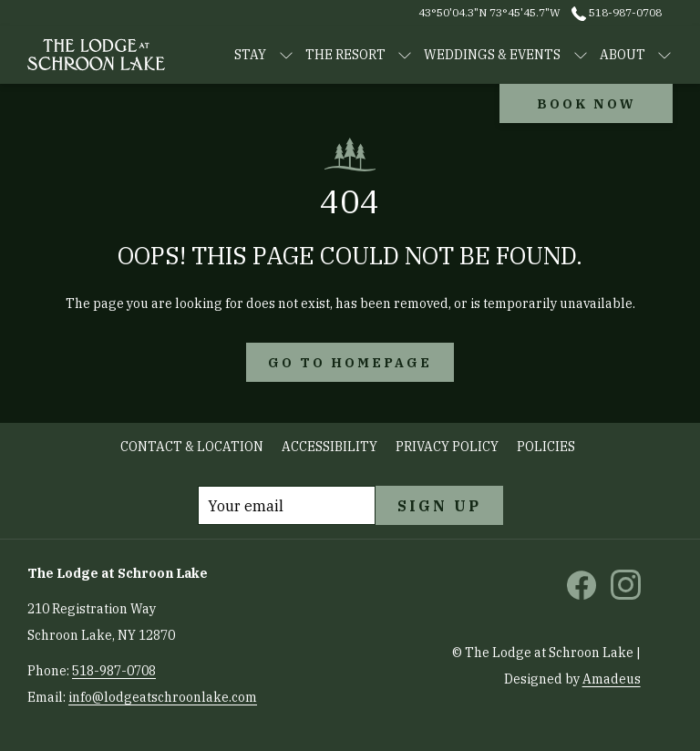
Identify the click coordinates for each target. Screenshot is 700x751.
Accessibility (329, 447)
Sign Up (439, 506)
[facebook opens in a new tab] (582, 583)
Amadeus (612, 679)
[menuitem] (192, 447)
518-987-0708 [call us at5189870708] (617, 12)
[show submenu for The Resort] (405, 55)
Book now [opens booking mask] (586, 104)
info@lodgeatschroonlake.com (163, 697)
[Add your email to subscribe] (287, 505)
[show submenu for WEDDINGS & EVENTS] (581, 55)
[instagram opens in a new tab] (626, 583)
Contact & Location (192, 447)
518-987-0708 (114, 671)
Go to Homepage (350, 363)
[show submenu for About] (664, 55)
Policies (546, 447)
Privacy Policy (447, 447)
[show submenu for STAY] (286, 55)
